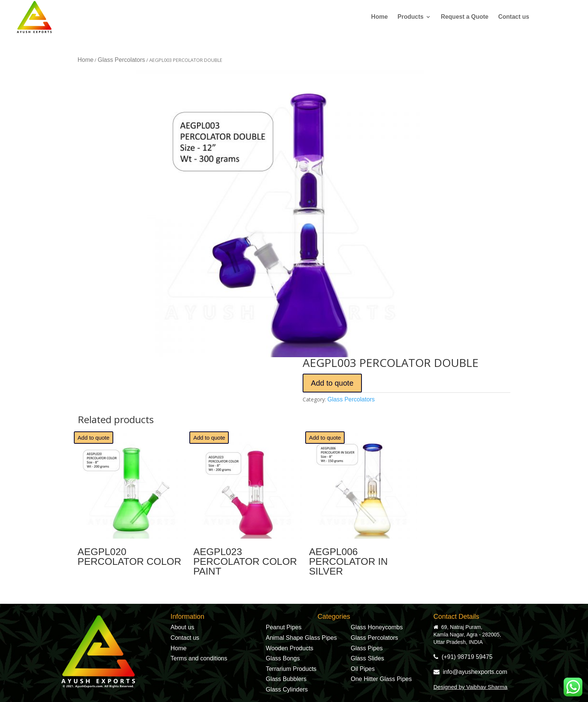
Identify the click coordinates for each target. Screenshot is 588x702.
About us (182, 627)
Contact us (514, 17)
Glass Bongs (283, 658)
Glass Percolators (121, 60)
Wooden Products (290, 648)
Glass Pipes (367, 648)
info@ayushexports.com (470, 672)
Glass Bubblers (286, 679)
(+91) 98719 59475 (463, 657)
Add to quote (332, 383)
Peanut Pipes (284, 627)
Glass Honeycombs (377, 627)
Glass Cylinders (287, 689)
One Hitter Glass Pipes (381, 679)
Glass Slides (367, 658)
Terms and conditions (199, 658)
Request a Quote (464, 17)
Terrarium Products (291, 669)
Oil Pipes (363, 669)
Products (410, 17)
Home (379, 17)
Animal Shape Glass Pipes (301, 638)
